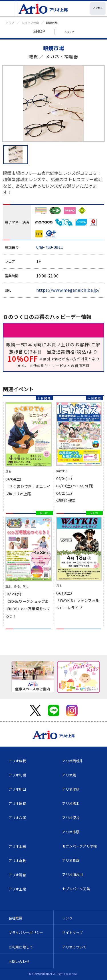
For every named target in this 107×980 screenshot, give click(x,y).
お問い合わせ (19, 961)
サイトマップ (73, 932)
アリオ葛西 (71, 860)
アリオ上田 (17, 846)
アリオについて (74, 947)
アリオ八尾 (17, 818)
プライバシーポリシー (26, 932)
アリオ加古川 (73, 874)
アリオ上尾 (17, 889)
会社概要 (16, 918)
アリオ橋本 (71, 803)
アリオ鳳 (69, 775)
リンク (67, 918)
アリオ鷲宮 (17, 875)
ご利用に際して (21, 947)
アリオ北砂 (71, 789)
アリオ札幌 (17, 775)
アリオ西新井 (73, 761)
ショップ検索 (30, 23)
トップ (10, 23)
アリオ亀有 (17, 803)
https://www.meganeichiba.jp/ (68, 290)
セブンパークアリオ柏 (80, 846)
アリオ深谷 (71, 818)
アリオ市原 (71, 832)
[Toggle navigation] (8, 9)
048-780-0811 (50, 247)
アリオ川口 (17, 789)
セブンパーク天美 (76, 889)
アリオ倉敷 (17, 860)
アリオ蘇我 (17, 761)
